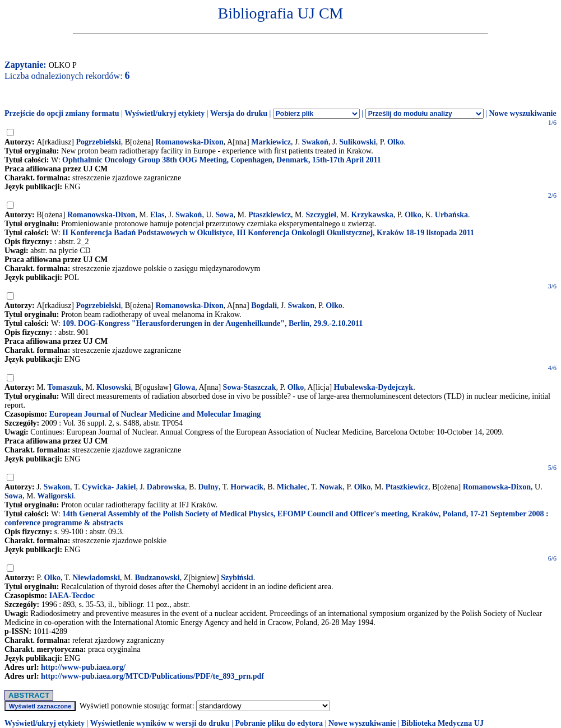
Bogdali (264, 305)
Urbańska (451, 215)
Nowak (331, 487)
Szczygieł (321, 215)
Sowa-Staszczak (250, 387)
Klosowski (113, 387)
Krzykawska (372, 215)
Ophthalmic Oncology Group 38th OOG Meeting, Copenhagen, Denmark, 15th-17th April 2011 (222, 160)
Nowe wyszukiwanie (522, 113)
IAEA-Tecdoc (72, 596)
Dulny (208, 487)
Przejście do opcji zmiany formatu (62, 113)
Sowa (225, 215)
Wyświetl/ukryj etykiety (164, 113)
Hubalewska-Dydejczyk (374, 387)
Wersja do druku (239, 113)
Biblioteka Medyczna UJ (442, 723)
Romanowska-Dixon (189, 142)
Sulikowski (357, 142)
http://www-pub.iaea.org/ (83, 667)
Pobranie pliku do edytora (279, 723)
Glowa (184, 387)
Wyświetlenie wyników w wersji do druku (160, 723)
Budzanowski (157, 578)
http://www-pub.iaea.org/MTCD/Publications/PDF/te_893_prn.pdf (152, 676)
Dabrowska (166, 487)
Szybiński (237, 578)
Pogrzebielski (99, 142)
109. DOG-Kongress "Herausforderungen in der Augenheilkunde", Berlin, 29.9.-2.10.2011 (212, 323)
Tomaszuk (65, 387)
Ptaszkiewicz (270, 215)
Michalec (292, 487)
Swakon (301, 305)
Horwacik (247, 487)
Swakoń (315, 142)
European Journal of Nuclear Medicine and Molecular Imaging (155, 414)
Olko (396, 142)
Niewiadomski (96, 578)
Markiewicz (271, 142)
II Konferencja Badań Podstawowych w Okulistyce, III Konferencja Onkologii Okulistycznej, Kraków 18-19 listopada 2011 (268, 233)
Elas (157, 215)
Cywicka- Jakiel (109, 487)
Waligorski (55, 496)
